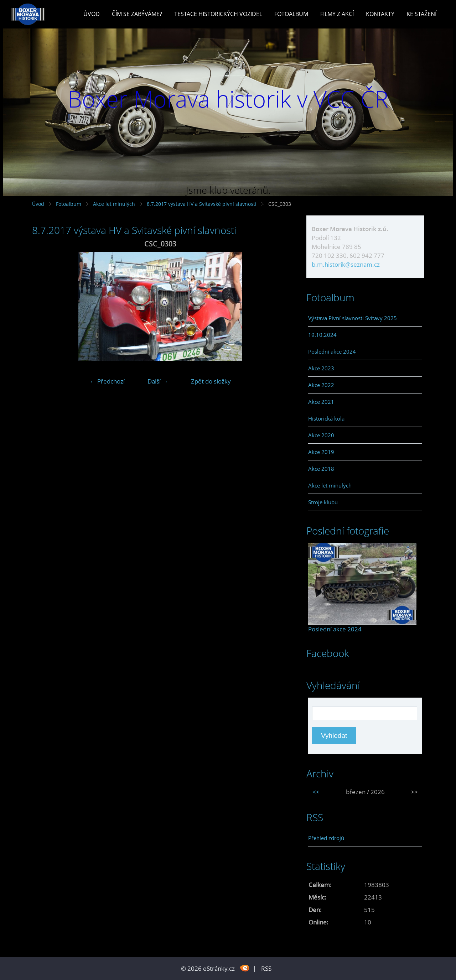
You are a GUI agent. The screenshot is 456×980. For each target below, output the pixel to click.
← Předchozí (107, 381)
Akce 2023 (321, 368)
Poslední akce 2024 (332, 351)
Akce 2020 (321, 435)
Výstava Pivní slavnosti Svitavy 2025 (353, 318)
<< (316, 792)
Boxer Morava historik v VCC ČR (228, 99)
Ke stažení (421, 14)
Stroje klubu (323, 502)
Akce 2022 (321, 385)
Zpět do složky (211, 381)
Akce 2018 (321, 469)
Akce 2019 (321, 452)
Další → (158, 381)
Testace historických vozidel (218, 14)
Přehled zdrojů (326, 838)
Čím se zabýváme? (137, 14)
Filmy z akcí (337, 14)
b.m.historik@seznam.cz (346, 264)
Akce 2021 (321, 402)
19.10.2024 (322, 335)
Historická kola (326, 418)
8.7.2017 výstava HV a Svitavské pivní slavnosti (202, 204)
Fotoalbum (291, 14)
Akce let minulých (114, 204)
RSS (266, 968)
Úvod (92, 14)
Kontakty (380, 14)
